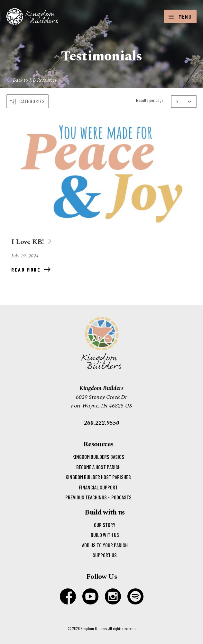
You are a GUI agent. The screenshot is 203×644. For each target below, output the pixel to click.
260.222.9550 (102, 423)
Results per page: (150, 100)
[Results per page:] (184, 102)
